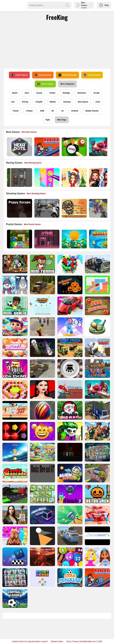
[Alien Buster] (70, 483)
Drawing (67, 102)
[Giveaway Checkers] (70, 374)
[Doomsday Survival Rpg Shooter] (47, 208)
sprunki (45, 641)
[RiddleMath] (97, 549)
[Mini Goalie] (15, 308)
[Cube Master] (42, 527)
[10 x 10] (97, 286)
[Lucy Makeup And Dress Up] (97, 571)
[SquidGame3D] (15, 418)
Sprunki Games (34, 641)
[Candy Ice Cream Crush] (15, 352)
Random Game (57, 641)
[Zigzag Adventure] (70, 308)
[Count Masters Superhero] (70, 264)
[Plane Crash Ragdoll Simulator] (97, 352)
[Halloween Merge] (70, 286)
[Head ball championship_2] (15, 461)
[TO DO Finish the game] (47, 239)
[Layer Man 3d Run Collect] (70, 330)
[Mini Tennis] (42, 264)
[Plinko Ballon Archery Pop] (42, 308)
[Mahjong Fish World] (101, 239)
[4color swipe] (42, 352)
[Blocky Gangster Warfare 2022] (101, 208)
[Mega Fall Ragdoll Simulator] (70, 396)
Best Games (83, 102)
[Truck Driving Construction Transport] (15, 505)
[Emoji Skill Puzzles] (42, 439)
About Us (23, 641)
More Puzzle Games (32, 224)
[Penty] (15, 439)
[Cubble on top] (15, 571)
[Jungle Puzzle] (19, 239)
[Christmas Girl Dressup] (74, 178)
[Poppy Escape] (19, 208)
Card (27, 93)
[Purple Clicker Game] (70, 505)
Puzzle (16, 111)
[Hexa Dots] (19, 147)
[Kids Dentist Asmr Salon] (97, 527)
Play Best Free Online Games (15, 5)
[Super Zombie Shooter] (42, 571)
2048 (42, 111)
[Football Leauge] (15, 615)
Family (52, 93)
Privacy (75, 641)
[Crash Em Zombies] (97, 483)
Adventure (82, 93)
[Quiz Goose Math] (15, 396)
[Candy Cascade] (15, 483)
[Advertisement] (57, 45)
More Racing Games (33, 163)
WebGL (53, 102)
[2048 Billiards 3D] (74, 147)
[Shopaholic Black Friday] (42, 396)
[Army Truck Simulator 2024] (70, 352)
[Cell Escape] (15, 374)
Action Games (19, 75)
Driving (25, 102)
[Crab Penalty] (70, 593)
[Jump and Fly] (42, 461)
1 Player (29, 111)
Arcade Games (92, 75)
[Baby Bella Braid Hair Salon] (15, 549)
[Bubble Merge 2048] (70, 571)
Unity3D (39, 102)
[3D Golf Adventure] (97, 330)
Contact (15, 641)
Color (98, 102)
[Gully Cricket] (42, 330)
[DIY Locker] (47, 178)
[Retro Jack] (97, 505)
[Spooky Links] (97, 461)
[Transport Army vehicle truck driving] (42, 374)
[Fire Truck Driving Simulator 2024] (70, 549)
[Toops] (42, 549)
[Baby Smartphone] (15, 330)
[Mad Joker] (70, 439)
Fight (48, 120)
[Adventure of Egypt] (74, 208)
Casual (39, 93)
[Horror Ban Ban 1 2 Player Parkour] (70, 461)
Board (15, 93)
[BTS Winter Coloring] (15, 286)
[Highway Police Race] (19, 178)
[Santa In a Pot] (70, 418)
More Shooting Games (36, 194)
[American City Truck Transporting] (97, 264)
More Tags (62, 120)
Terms (69, 641)
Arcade (97, 93)
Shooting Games (67, 75)
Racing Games (43, 75)
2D (53, 111)
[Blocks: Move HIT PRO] (42, 483)
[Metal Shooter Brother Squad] (97, 439)
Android (75, 111)
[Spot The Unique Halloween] (15, 593)
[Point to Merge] (42, 593)
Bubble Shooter (92, 111)
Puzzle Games (45, 84)
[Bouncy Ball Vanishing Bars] (42, 418)
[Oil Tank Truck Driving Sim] (97, 418)
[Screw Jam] (70, 527)
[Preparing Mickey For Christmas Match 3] (15, 264)
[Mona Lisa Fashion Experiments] (15, 527)
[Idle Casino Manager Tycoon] (74, 239)
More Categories (67, 84)
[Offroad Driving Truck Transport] (42, 286)
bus (13, 102)
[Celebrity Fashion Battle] (101, 178)
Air (62, 111)
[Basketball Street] (97, 374)
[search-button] (67, 5)
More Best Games (29, 132)
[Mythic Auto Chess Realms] (101, 147)
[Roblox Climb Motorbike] (47, 147)
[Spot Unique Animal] (42, 505)
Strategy (66, 93)
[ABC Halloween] (97, 308)
